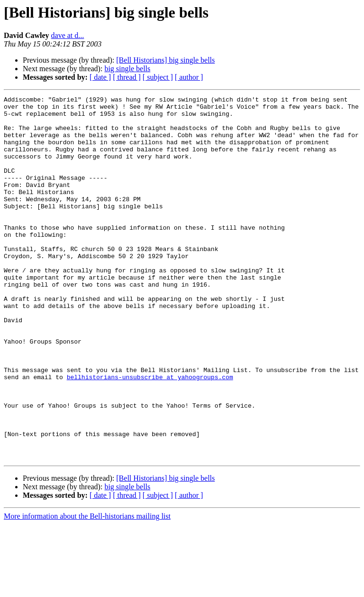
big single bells (127, 69)
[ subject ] (158, 77)
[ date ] (100, 77)
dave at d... (68, 35)
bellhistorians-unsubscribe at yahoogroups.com (150, 434)
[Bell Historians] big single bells (165, 60)
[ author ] (189, 77)
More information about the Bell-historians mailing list (87, 589)
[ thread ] (127, 77)
